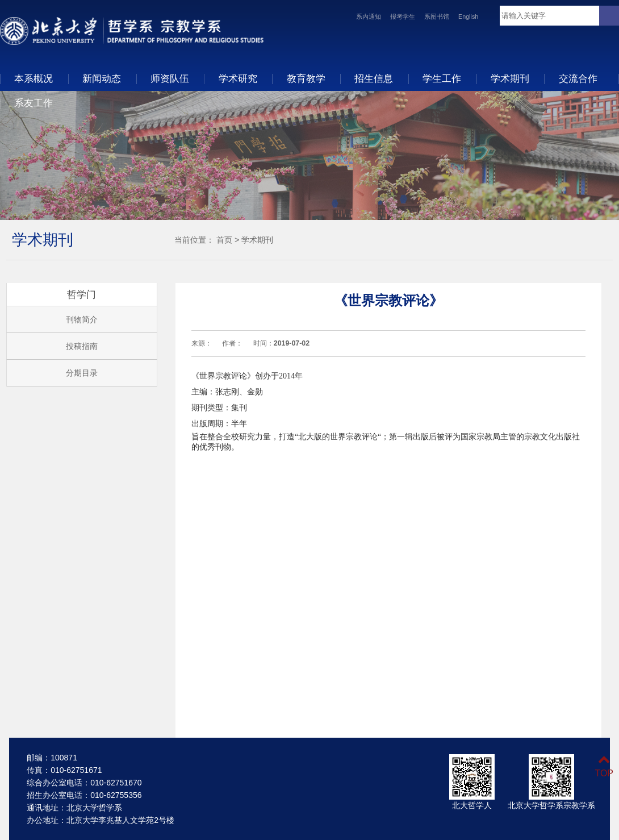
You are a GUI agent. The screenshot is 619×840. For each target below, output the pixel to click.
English (468, 16)
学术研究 (238, 78)
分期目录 (82, 373)
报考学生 (403, 16)
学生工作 (442, 78)
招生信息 (374, 78)
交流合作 (578, 78)
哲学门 (81, 294)
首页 (224, 240)
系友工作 (34, 103)
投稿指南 (82, 346)
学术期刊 (510, 78)
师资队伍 (170, 78)
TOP (604, 766)
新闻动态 (102, 78)
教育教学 (306, 78)
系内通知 (369, 16)
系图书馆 (437, 16)
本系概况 (34, 78)
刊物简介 (82, 319)
